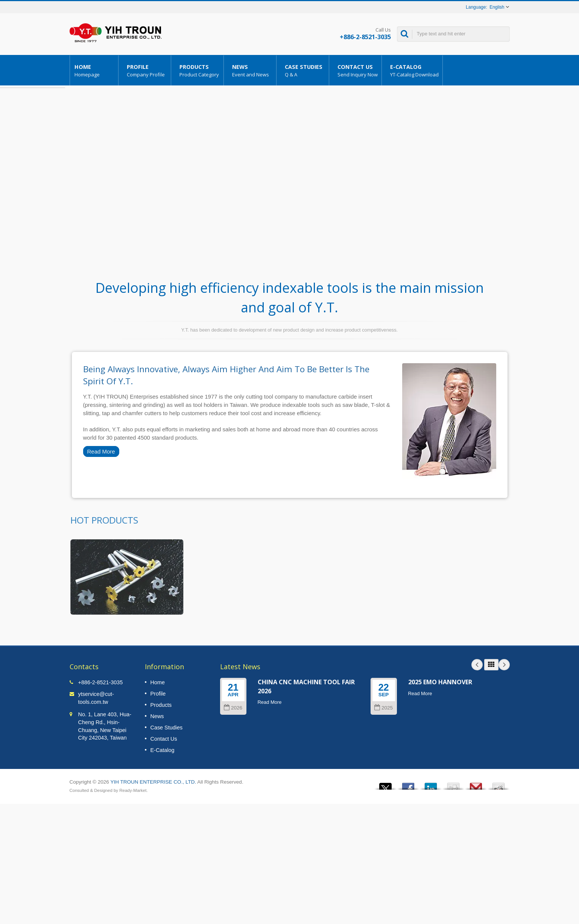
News (252, 70)
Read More (101, 451)
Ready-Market (133, 790)
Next (504, 665)
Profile (147, 70)
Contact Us (357, 70)
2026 (233, 708)
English (497, 7)
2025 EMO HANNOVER (440, 682)
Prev (477, 665)
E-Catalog (414, 70)
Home (94, 70)
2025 (384, 708)
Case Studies (305, 70)
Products (199, 70)
